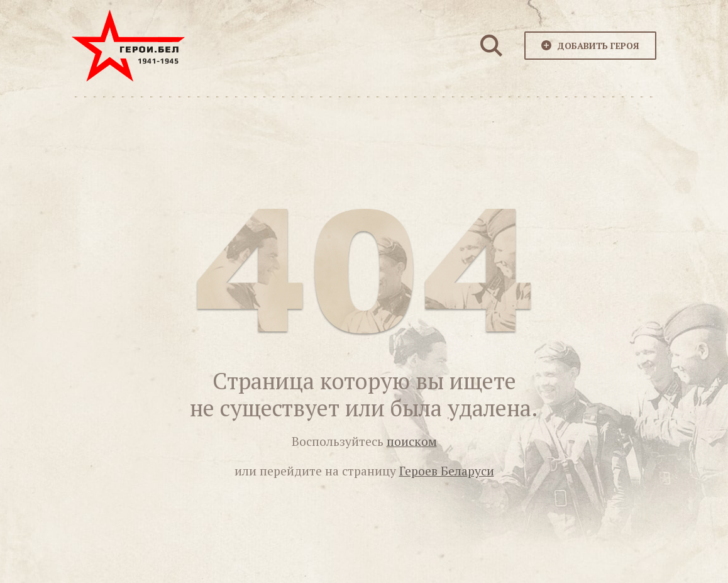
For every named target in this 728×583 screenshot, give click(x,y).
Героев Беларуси (447, 471)
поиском (412, 441)
